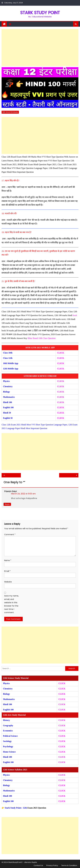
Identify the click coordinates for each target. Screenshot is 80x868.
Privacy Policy (52, 865)
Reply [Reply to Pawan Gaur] (7, 504)
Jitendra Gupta (30, 862)
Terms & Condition (69, 865)
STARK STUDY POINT (40, 13)
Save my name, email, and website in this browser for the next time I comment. (11, 604)
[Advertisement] (40, 48)
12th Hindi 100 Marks (10, 112)
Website (8, 582)
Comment (10, 534)
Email (7, 571)
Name (8, 560)
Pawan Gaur (11, 491)
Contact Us (38, 865)
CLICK (61, 397)
